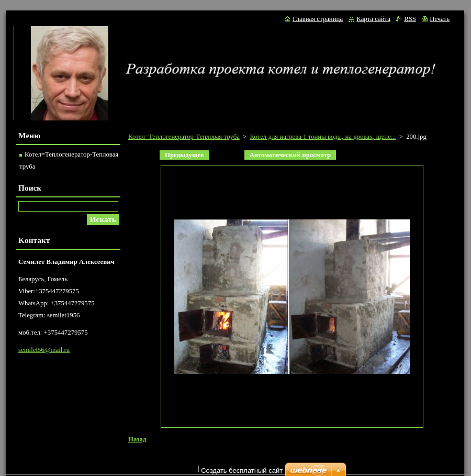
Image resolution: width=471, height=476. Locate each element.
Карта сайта (373, 19)
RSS (410, 19)
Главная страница (318, 19)
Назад (137, 439)
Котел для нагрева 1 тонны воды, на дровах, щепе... (323, 137)
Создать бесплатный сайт (242, 471)
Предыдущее (184, 155)
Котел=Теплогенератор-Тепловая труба (184, 137)
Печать (440, 19)
